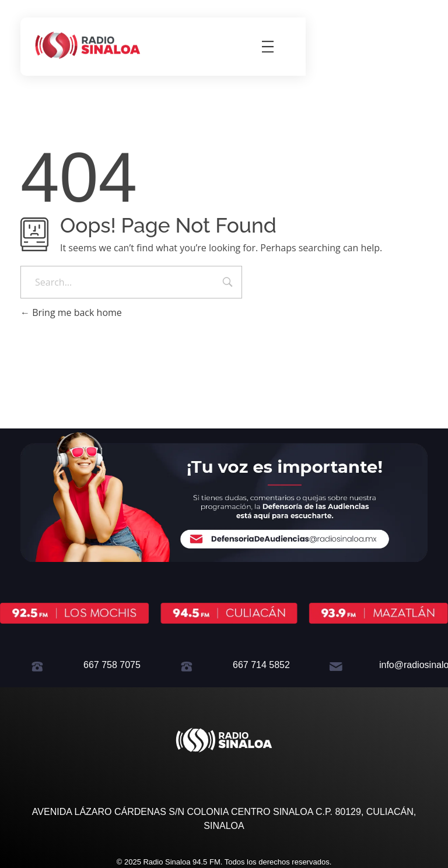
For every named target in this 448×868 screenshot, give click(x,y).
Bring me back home (71, 312)
